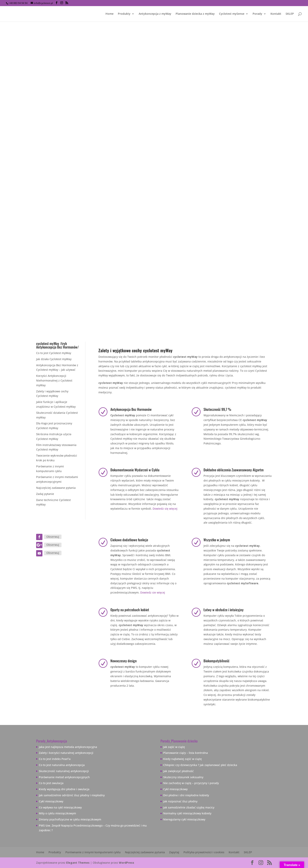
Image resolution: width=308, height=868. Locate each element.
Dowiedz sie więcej (153, 592)
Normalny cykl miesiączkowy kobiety (187, 813)
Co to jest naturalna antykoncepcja (62, 765)
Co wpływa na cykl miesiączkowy (60, 807)
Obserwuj (53, 537)
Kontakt (276, 14)
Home (110, 14)
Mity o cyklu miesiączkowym (57, 813)
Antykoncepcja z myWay (155, 14)
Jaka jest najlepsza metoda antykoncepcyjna (68, 747)
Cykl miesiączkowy (51, 801)
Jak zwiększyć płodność (178, 771)
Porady (257, 14)
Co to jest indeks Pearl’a (55, 759)
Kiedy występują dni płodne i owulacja (64, 789)
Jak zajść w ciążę (174, 747)
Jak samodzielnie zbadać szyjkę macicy (189, 807)
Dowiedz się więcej (165, 509)
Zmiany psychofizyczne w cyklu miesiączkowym (70, 819)
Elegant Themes (78, 863)
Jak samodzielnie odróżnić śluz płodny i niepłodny (72, 795)
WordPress (126, 863)
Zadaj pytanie (45, 494)
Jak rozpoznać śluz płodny (180, 801)
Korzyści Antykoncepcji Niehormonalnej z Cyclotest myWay (54, 380)
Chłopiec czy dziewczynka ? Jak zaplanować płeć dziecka (200, 765)
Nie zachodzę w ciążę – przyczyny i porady (191, 783)
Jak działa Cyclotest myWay (54, 359)
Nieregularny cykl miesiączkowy (184, 819)
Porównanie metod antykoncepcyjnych (64, 777)
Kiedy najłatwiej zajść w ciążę (182, 759)
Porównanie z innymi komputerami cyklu (93, 852)
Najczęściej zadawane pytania (56, 488)
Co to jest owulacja (51, 783)
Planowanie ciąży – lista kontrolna (186, 753)
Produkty (124, 14)
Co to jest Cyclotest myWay (54, 353)
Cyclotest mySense (232, 14)
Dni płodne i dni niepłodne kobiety (186, 795)
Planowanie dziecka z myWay (195, 14)
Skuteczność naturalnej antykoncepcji (64, 771)
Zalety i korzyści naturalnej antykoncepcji (66, 753)
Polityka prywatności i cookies (204, 852)
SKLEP (290, 14)
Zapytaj (174, 852)
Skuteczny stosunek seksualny (183, 777)
